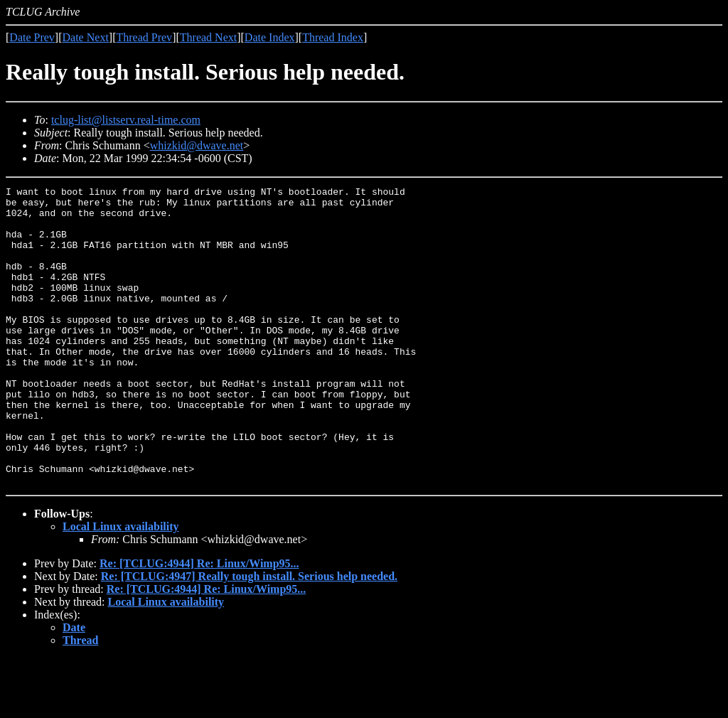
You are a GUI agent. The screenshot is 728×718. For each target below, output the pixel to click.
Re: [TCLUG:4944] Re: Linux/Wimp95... (199, 623)
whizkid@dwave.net (197, 145)
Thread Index (333, 37)
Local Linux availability (121, 586)
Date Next (86, 37)
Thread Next (208, 37)
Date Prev (32, 37)
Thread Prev (144, 37)
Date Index (270, 37)
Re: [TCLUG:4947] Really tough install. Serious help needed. (249, 636)
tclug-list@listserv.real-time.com (126, 120)
